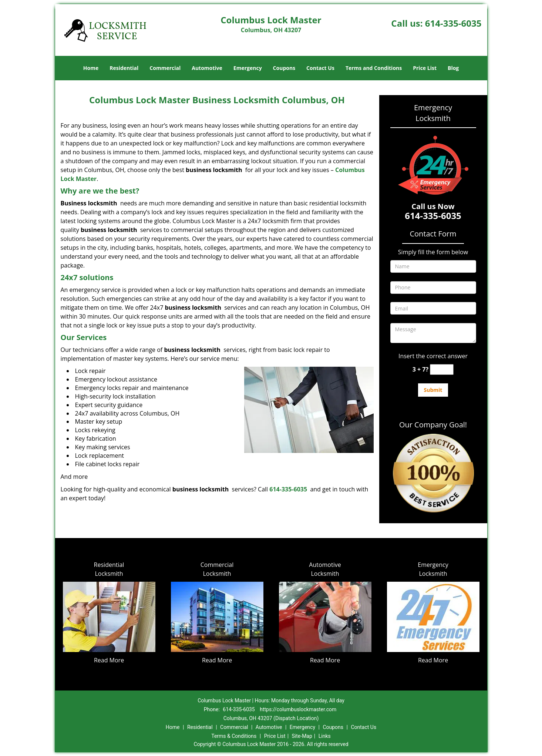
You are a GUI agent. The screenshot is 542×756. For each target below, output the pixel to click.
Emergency (248, 68)
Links (325, 736)
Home (91, 68)
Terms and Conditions (374, 68)
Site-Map (302, 736)
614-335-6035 (453, 23)
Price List (425, 68)
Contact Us (320, 68)
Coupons (284, 68)
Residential (124, 68)
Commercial (165, 68)
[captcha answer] (442, 369)
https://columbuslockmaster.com (298, 709)
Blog (453, 68)
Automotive (207, 68)
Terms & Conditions (234, 736)
